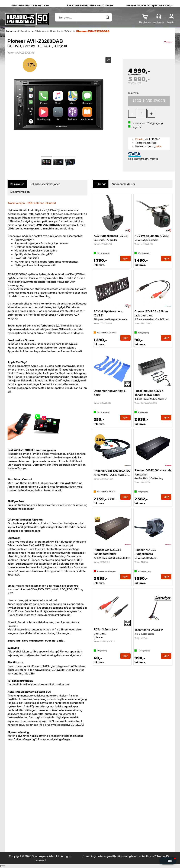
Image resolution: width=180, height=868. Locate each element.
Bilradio (55, 31)
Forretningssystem (94, 856)
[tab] (17, 184)
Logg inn (171, 22)
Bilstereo (40, 31)
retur (159, 146)
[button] (168, 861)
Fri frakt (139, 139)
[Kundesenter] (159, 17)
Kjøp (149, 101)
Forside (25, 31)
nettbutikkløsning (120, 856)
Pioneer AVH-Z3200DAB (93, 31)
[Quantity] (142, 113)
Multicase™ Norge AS (155, 856)
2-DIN (68, 31)
